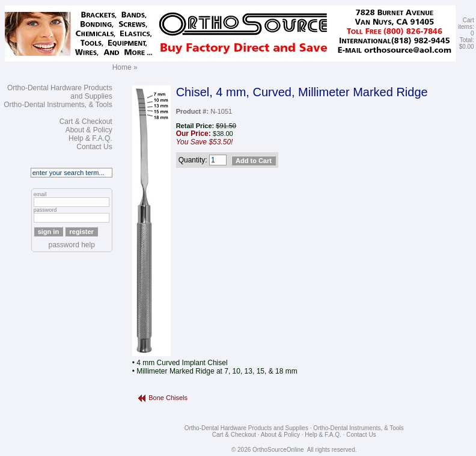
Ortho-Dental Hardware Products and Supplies (246, 428)
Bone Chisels (168, 398)
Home (122, 67)
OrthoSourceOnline (278, 450)
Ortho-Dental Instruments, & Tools (58, 105)
